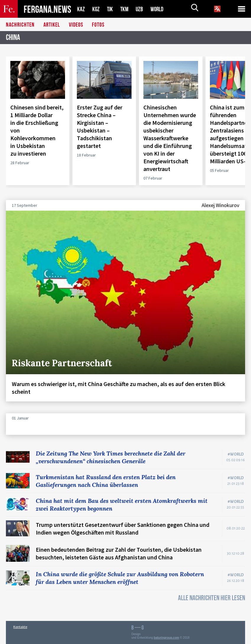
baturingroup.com (166, 638)
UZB (141, 9)
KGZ (96, 9)
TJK (111, 9)
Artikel (52, 25)
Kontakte (20, 627)
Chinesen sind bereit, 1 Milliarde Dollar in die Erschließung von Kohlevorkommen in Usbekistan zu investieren (37, 130)
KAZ (81, 9)
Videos (76, 25)
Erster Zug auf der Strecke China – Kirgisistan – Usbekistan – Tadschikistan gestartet (100, 126)
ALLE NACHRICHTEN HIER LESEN (212, 598)
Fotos (98, 25)
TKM (125, 9)
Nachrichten (20, 25)
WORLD (159, 9)
